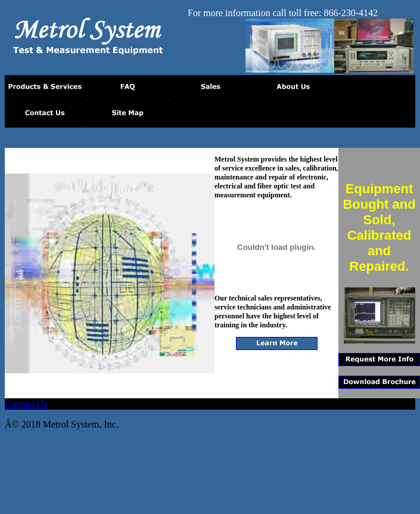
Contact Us (26, 404)
